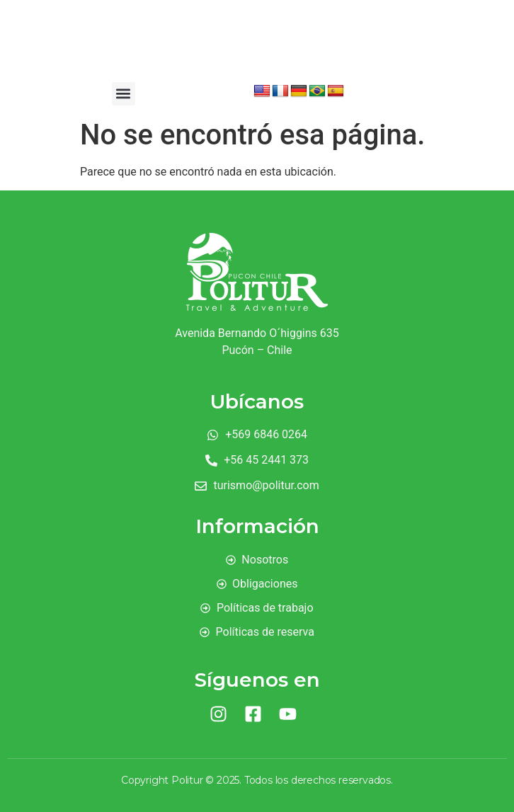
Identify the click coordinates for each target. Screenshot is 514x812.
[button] (124, 94)
